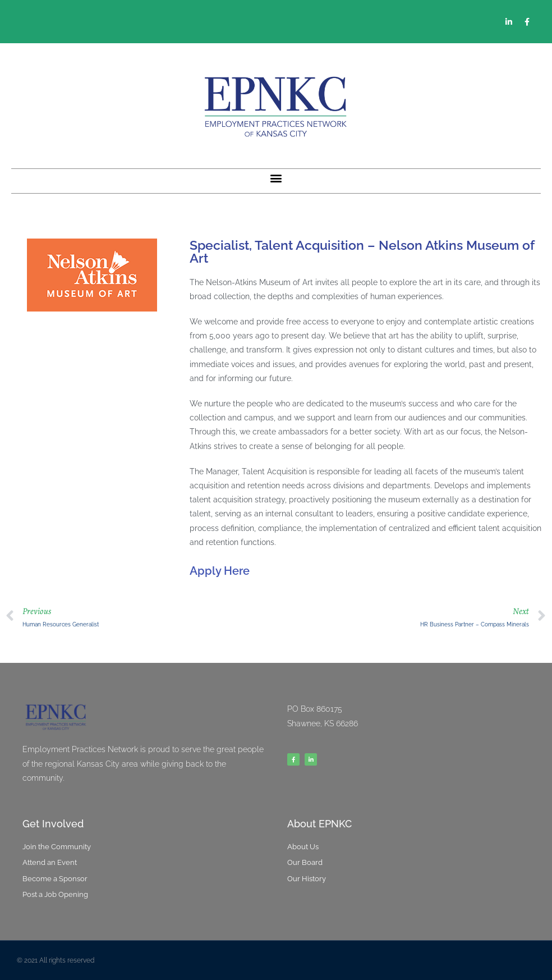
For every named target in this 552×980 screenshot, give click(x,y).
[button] (276, 178)
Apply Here (220, 571)
